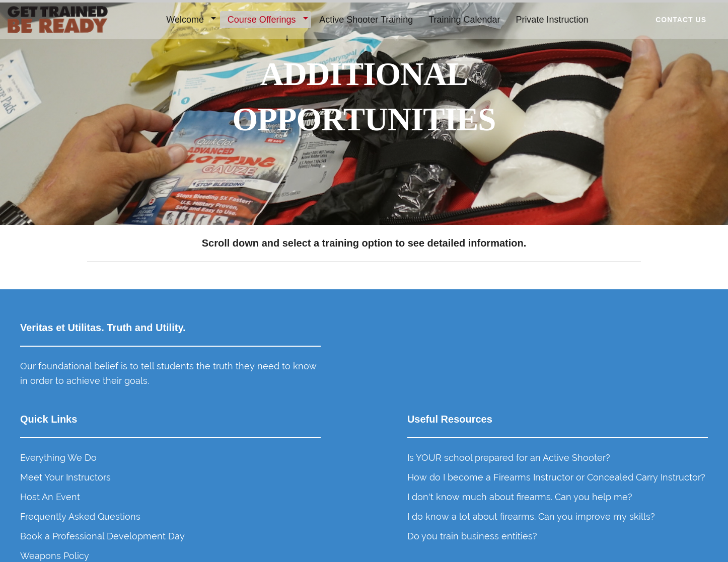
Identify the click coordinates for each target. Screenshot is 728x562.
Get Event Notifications (415, 498)
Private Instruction (552, 20)
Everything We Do (407, 366)
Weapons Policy (404, 478)
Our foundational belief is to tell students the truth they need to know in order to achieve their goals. (100, 397)
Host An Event (399, 405)
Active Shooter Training (367, 20)
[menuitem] (190, 20)
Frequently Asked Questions (429, 424)
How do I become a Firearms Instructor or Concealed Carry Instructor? (606, 414)
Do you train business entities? (609, 516)
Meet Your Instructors (414, 386)
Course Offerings (262, 20)
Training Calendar (465, 20)
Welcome (186, 20)
